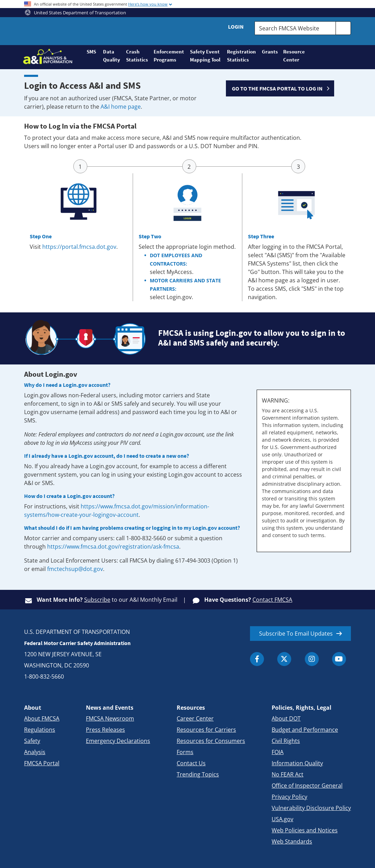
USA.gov (282, 819)
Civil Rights (286, 741)
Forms (185, 752)
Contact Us (191, 763)
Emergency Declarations (118, 741)
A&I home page (121, 107)
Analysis (35, 752)
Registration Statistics (241, 56)
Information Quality (297, 763)
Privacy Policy (289, 797)
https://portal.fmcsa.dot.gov (79, 247)
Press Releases (105, 730)
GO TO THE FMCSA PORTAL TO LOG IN (277, 88)
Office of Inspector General (307, 786)
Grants (270, 52)
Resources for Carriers (206, 730)
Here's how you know (148, 4)
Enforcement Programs (169, 56)
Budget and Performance (305, 730)
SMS (91, 52)
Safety (32, 741)
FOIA (278, 752)
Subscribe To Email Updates (296, 634)
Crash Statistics (137, 56)
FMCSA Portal (42, 763)
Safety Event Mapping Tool (205, 56)
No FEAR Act (288, 774)
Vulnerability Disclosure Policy (311, 808)
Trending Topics (198, 774)
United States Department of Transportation (75, 13)
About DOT (286, 718)
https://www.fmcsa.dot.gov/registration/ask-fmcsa (113, 547)
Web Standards (292, 841)
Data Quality (112, 56)
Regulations (40, 730)
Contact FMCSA (272, 600)
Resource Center (294, 56)
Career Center (195, 718)
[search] (343, 28)
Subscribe (97, 600)
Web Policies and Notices (305, 830)
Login (236, 27)
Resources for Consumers (211, 741)
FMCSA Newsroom (110, 718)
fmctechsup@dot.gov (75, 569)
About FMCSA (42, 718)
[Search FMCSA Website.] (295, 28)
